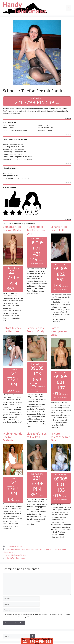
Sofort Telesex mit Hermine (12, 330)
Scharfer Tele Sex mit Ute (59, 228)
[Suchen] (33, 636)
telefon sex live (28, 549)
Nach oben (68, 118)
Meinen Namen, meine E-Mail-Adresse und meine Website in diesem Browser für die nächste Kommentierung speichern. (37, 616)
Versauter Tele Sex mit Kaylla (12, 228)
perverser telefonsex (13, 549)
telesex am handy (10, 552)
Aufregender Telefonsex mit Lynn (36, 230)
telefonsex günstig (42, 549)
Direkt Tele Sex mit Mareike (16, 555)
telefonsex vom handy (58, 549)
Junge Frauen (11, 546)
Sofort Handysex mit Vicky (60, 331)
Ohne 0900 (21, 546)
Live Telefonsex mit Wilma (37, 435)
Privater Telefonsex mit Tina (60, 437)
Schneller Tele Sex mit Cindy (36, 330)
